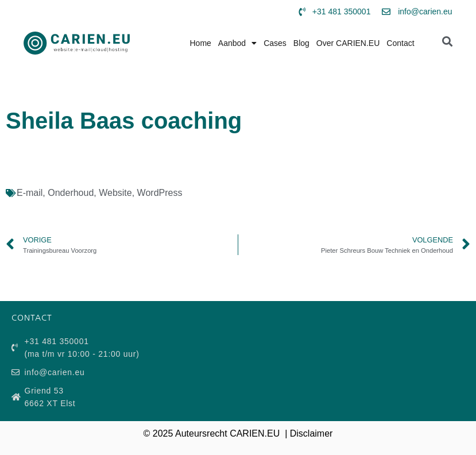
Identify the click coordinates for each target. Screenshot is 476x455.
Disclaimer (311, 433)
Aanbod (237, 43)
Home (201, 43)
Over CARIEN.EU (348, 43)
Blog (301, 43)
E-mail (30, 193)
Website (115, 193)
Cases (275, 43)
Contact (400, 43)
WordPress (160, 193)
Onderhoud (71, 193)
